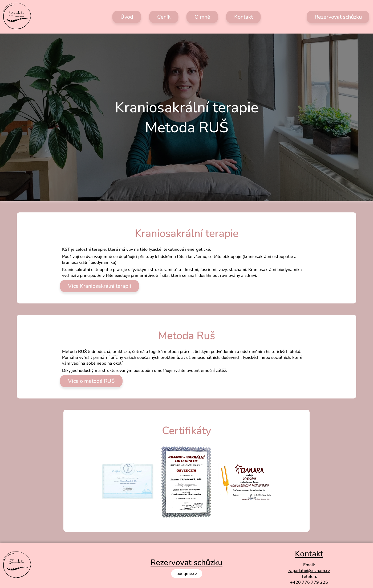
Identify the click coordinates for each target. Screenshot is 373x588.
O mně (202, 17)
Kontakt (244, 17)
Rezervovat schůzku (338, 17)
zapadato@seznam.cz (309, 571)
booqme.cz (187, 574)
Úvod (127, 17)
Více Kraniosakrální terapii (100, 286)
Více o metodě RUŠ (91, 381)
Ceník (164, 17)
